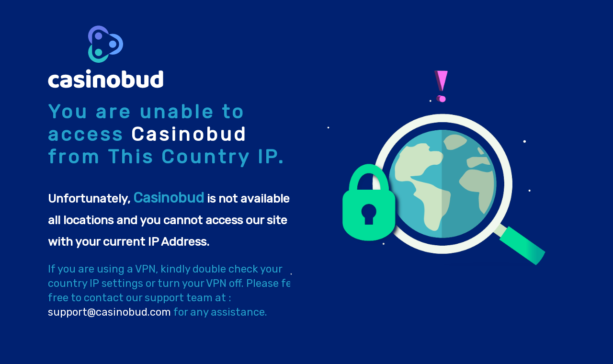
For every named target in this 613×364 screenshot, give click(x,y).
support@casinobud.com (109, 312)
